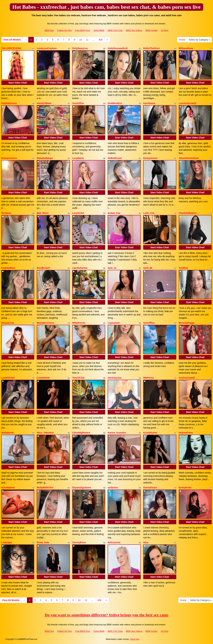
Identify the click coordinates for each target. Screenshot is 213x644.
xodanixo (113, 488)
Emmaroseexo (9, 158)
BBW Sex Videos (134, 30)
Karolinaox (149, 103)
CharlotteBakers (188, 213)
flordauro (6, 213)
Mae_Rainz (43, 213)
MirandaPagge (187, 323)
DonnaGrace (150, 488)
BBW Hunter (151, 30)
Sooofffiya (149, 323)
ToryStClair (78, 378)
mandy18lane (44, 103)
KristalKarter (150, 433)
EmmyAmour (150, 158)
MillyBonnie (79, 323)
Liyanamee (114, 323)
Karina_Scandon (117, 433)
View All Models (12, 40)
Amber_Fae (114, 213)
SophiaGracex (9, 103)
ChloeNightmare (81, 433)
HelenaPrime (186, 433)
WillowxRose (186, 48)
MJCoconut (114, 542)
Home (182, 40)
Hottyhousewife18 (118, 48)
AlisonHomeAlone (189, 158)
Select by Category (199, 40)
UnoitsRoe (78, 103)
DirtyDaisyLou (80, 48)
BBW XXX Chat (115, 30)
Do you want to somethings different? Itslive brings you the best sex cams (106, 615)
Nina (146, 542)
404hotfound (115, 158)
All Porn (165, 30)
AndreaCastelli (187, 378)
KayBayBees (8, 268)
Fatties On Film (64, 30)
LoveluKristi (8, 378)
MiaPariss (149, 378)
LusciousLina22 (188, 103)
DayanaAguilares (82, 488)
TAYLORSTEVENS (11, 48)
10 (81, 40)
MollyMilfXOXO (45, 488)
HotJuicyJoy (115, 378)
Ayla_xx (112, 268)
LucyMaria (78, 158)
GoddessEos (115, 103)
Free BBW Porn (83, 30)
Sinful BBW (99, 30)
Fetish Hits (135, 639)
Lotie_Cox (149, 213)
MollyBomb (8, 433)
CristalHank (43, 378)
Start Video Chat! (18, 83)
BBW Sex (49, 30)
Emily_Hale (43, 542)
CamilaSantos (80, 268)
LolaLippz (7, 542)
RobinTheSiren (151, 48)
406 (101, 40)
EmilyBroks (185, 488)
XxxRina (183, 268)
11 (87, 40)
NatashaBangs (45, 158)
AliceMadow (8, 488)
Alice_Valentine (45, 433)
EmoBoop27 (43, 268)
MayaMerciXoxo (45, 323)
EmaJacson (8, 323)
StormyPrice (79, 542)
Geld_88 (148, 268)
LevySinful (78, 213)
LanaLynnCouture (47, 48)
